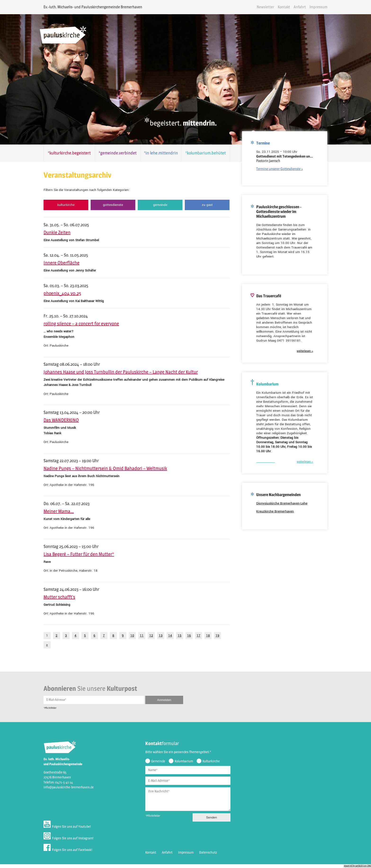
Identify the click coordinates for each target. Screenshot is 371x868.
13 (158, 635)
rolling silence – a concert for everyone (79, 324)
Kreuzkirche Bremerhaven (278, 509)
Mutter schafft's (57, 597)
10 (130, 635)
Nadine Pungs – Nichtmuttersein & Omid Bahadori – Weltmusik (103, 468)
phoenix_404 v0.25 (60, 293)
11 (139, 635)
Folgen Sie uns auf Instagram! (66, 837)
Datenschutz (206, 853)
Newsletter (268, 7)
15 (177, 635)
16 (187, 635)
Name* (150, 771)
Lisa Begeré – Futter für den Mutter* (76, 554)
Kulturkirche (64, 205)
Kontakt (286, 7)
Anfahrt (302, 7)
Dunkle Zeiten (55, 232)
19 (215, 635)
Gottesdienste (111, 205)
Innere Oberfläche (59, 263)
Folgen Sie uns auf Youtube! (65, 825)
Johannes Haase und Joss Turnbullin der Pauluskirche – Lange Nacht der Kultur (118, 372)
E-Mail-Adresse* (54, 700)
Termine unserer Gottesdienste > (282, 167)
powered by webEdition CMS (357, 867)
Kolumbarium (181, 762)
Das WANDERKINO (59, 420)
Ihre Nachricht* (157, 792)
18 (206, 635)
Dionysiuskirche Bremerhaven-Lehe (284, 501)
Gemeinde (158, 205)
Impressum (321, 7)
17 (196, 635)
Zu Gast (206, 205)
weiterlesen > (307, 349)
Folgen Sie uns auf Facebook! (66, 849)
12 (149, 635)
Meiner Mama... (56, 511)
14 (168, 635)
